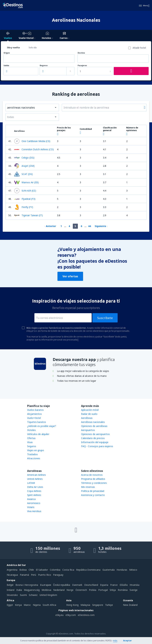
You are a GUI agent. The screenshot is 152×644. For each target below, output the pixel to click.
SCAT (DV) (23, 174)
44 (89, 226)
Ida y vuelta (13, 48)
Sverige (134, 590)
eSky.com (71, 615)
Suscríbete (105, 318)
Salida (6, 66)
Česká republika (62, 585)
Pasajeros (82, 66)
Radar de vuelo (89, 414)
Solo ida (33, 48)
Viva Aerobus (34, 511)
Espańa (104, 585)
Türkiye (109, 605)
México (133, 570)
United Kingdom (48, 595)
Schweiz (33, 595)
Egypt (10, 605)
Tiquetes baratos (37, 422)
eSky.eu (59, 615)
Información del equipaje (95, 442)
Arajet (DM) (24, 166)
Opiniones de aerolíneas (94, 426)
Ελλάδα (124, 585)
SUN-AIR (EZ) (25, 191)
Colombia (55, 570)
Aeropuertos (88, 430)
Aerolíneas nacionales (93, 422)
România (123, 590)
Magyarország (32, 590)
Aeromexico (34, 503)
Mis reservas (88, 487)
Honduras (122, 570)
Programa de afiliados (93, 479)
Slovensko (12, 595)
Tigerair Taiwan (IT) (28, 215)
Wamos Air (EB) (26, 182)
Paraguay (58, 575)
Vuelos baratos (35, 410)
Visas (30, 442)
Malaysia (85, 605)
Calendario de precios (93, 438)
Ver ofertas (70, 276)
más (115, 641)
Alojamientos (34, 414)
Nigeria (37, 605)
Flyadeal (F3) (25, 199)
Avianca (31, 499)
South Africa (49, 605)
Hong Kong (72, 605)
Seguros (32, 446)
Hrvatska (134, 585)
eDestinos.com (86, 615)
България (46, 585)
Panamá (24, 575)
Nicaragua (12, 575)
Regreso (44, 66)
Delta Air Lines (35, 487)
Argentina (12, 570)
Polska (93, 590)
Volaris (31, 507)
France (114, 585)
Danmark (77, 585)
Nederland (59, 590)
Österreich (81, 590)
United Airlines (35, 479)
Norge (70, 590)
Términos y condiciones (94, 483)
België (10, 585)
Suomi (23, 595)
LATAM (31, 483)
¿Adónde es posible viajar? (42, 426)
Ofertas (31, 438)
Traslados (32, 454)
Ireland (11, 590)
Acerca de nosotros (92, 475)
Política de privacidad (93, 491)
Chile (31, 570)
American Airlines (36, 475)
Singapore (98, 605)
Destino (81, 53)
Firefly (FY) (24, 207)
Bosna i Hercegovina (27, 585)
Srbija (113, 590)
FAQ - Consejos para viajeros (97, 446)
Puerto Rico (45, 575)
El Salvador (42, 570)
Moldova (46, 590)
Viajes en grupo (36, 450)
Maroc (27, 605)
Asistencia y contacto (93, 495)
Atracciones (34, 458)
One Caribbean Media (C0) (32, 141)
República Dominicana (88, 570)
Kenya (18, 605)
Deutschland (91, 585)
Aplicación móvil (90, 410)
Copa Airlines (34, 491)
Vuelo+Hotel (34, 418)
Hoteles (31, 430)
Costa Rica (68, 570)
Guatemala (109, 570)
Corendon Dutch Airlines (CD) (34, 149)
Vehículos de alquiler (38, 434)
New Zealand (130, 605)
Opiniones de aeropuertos (95, 434)
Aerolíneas (87, 418)
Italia (19, 590)
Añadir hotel (139, 48)
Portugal (103, 590)
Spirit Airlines (34, 495)
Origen (7, 53)
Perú (34, 575)
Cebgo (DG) (24, 158)
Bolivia (23, 570)
